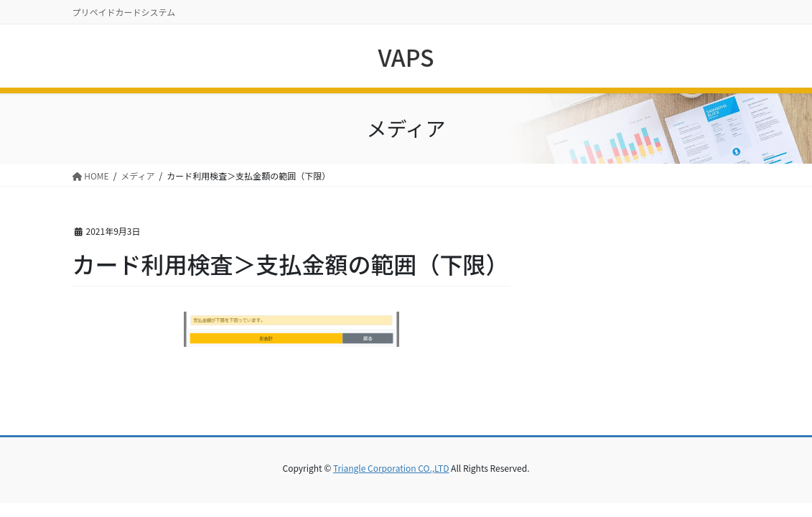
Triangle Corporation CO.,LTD (391, 468)
